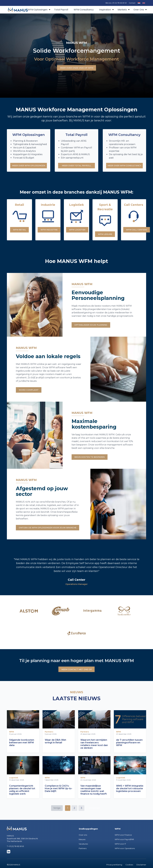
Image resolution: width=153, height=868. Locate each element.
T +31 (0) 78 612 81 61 (15, 852)
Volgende (94, 814)
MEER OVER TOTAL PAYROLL (76, 166)
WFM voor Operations (125, 854)
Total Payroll (61, 10)
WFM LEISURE (106, 235)
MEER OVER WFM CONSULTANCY (124, 166)
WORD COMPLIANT (30, 393)
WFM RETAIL (20, 231)
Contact (132, 3)
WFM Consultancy (84, 10)
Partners (83, 854)
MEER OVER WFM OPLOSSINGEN (29, 166)
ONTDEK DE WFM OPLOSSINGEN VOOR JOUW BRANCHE (51, 532)
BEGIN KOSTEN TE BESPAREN (92, 461)
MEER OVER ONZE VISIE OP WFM (76, 68)
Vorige (57, 814)
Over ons (83, 841)
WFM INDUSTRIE (50, 231)
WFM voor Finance (123, 841)
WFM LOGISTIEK (79, 231)
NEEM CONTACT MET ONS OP (76, 675)
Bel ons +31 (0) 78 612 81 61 (116, 3)
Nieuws (82, 845)
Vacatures (83, 850)
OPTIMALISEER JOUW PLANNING (93, 327)
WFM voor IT (120, 850)
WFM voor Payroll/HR (124, 845)
